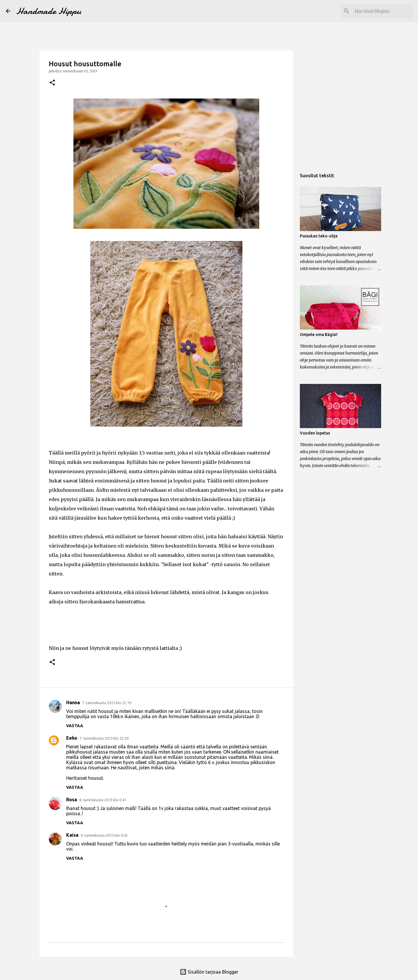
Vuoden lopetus (315, 433)
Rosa (72, 800)
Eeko (72, 738)
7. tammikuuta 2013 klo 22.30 (104, 738)
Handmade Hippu (49, 11)
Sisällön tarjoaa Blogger (209, 972)
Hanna (73, 702)
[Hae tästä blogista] (383, 11)
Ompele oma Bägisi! (319, 335)
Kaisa (72, 835)
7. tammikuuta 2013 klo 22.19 (107, 703)
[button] (52, 83)
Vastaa (75, 726)
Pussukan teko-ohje (319, 236)
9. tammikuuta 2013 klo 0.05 (104, 835)
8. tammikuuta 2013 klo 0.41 (103, 800)
